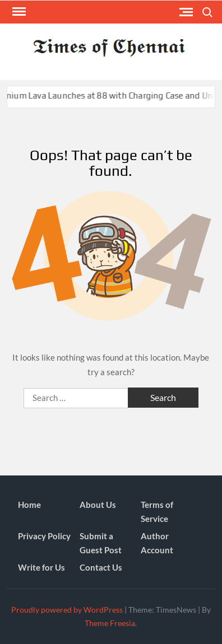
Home (29, 505)
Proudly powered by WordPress (67, 610)
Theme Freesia (110, 623)
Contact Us (101, 567)
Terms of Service (157, 512)
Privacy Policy (44, 536)
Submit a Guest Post (101, 543)
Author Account (157, 543)
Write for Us (41, 567)
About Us (98, 505)
